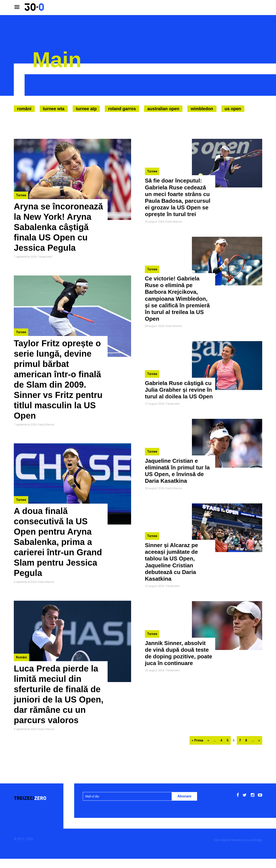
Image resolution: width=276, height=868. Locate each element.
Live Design (255, 840)
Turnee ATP (86, 109)
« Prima (197, 740)
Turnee (21, 195)
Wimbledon (202, 109)
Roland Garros (122, 109)
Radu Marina (46, 425)
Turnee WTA (54, 109)
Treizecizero (45, 257)
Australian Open (163, 109)
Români (24, 109)
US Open (233, 109)
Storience (237, 840)
